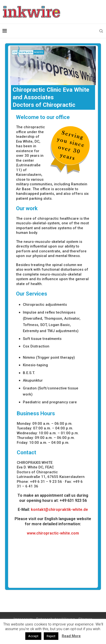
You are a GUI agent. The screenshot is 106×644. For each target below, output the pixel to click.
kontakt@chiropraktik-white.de (59, 510)
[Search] (101, 31)
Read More (71, 636)
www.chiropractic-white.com (53, 533)
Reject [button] (51, 636)
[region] (53, 66)
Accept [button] (33, 636)
